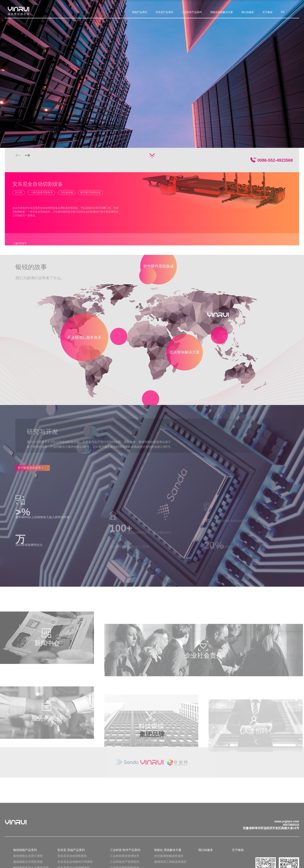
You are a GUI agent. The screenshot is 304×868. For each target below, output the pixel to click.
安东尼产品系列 (164, 12)
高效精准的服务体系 (84, 337)
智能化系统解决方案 (222, 12)
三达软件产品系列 (192, 12)
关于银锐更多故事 (30, 471)
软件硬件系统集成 (159, 267)
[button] (27, 155)
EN (283, 11)
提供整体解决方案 (185, 351)
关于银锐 (267, 12)
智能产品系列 (140, 12)
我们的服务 (248, 12)
